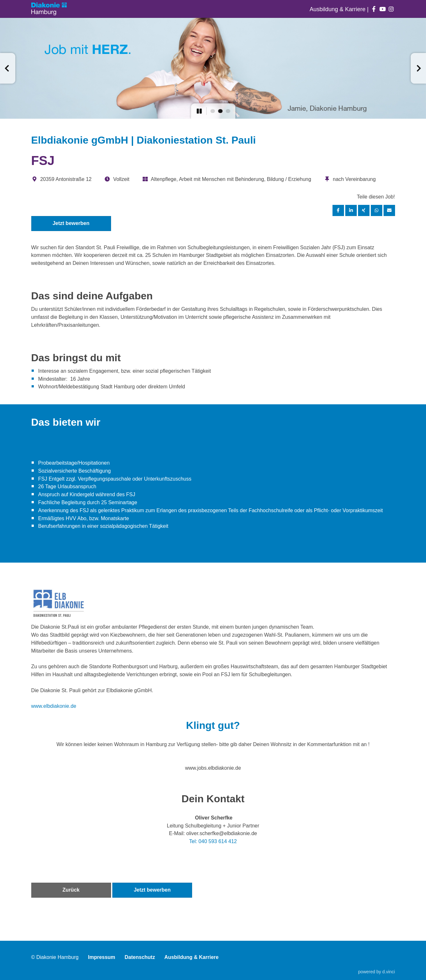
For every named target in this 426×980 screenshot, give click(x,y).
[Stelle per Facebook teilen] (338, 210)
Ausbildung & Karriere (338, 9)
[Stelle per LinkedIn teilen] (351, 210)
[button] (8, 68)
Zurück (71, 890)
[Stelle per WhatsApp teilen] (377, 210)
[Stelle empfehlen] (389, 210)
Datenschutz (140, 957)
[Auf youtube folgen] (382, 9)
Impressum (102, 957)
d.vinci (389, 972)
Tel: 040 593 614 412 (213, 841)
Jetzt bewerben (71, 223)
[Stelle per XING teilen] (364, 210)
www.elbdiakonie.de (54, 706)
